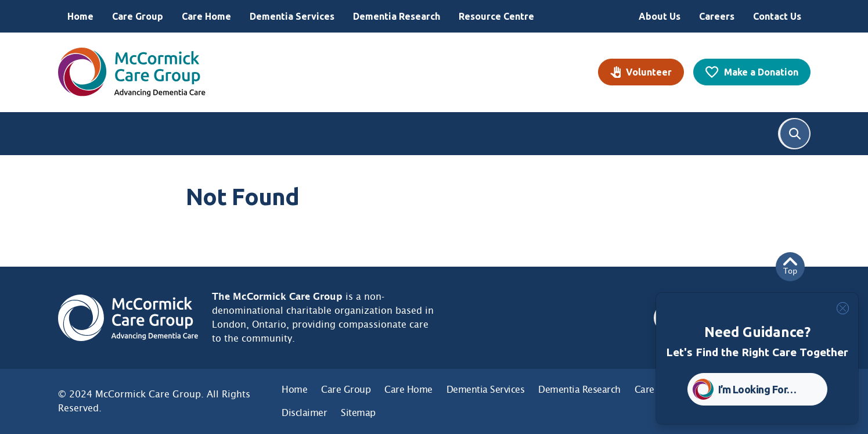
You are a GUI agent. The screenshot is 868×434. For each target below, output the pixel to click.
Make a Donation (761, 72)
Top (790, 266)
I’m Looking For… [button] (757, 389)
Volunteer (649, 72)
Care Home (206, 16)
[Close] (843, 308)
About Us (660, 16)
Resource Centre (496, 16)
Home (80, 16)
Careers (717, 16)
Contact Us (777, 16)
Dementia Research (397, 16)
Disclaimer (304, 413)
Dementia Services (292, 16)
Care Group (138, 16)
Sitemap (358, 413)
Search (795, 134)
